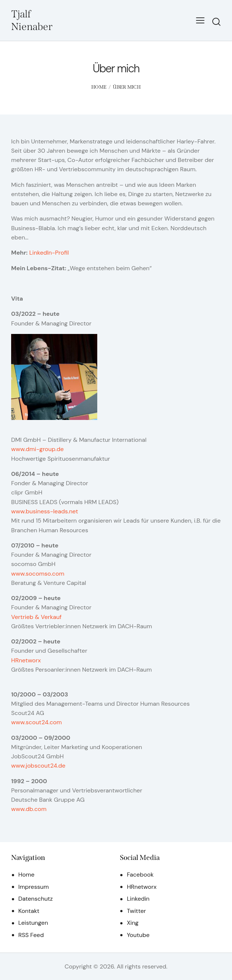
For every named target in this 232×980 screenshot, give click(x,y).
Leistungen (33, 923)
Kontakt (29, 911)
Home (99, 87)
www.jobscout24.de (38, 766)
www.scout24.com (37, 722)
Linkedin (138, 899)
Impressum (33, 887)
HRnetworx (26, 660)
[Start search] (216, 22)
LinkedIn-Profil (49, 253)
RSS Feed (31, 935)
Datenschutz (35, 899)
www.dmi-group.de (37, 449)
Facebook (140, 875)
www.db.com (29, 809)
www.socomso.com (38, 574)
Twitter (137, 911)
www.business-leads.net (45, 511)
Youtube (138, 935)
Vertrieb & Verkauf (36, 617)
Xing (133, 923)
